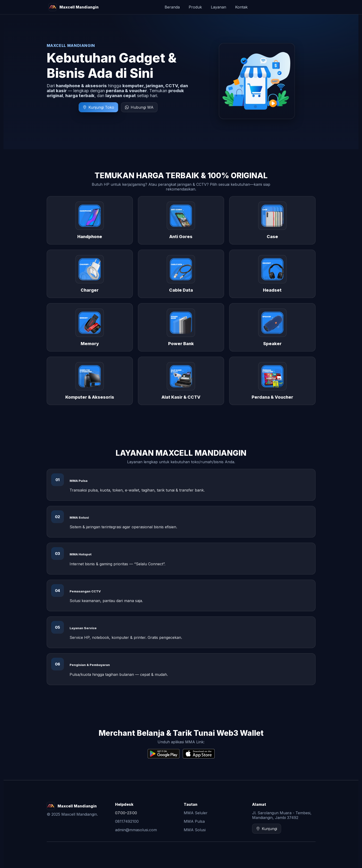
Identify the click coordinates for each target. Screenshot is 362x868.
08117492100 (127, 821)
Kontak (241, 7)
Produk (195, 7)
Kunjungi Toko (98, 107)
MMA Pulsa (194, 821)
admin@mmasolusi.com (136, 830)
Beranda (172, 7)
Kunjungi (267, 829)
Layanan (218, 7)
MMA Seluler (196, 813)
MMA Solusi (195, 830)
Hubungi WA (139, 107)
